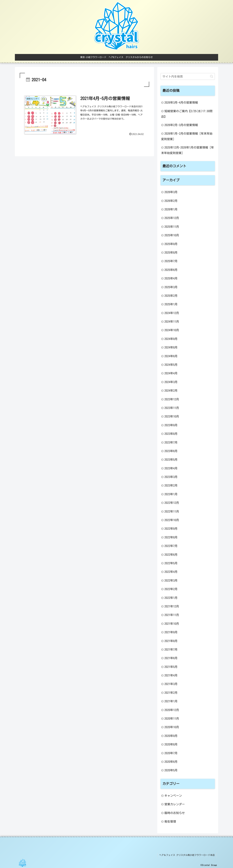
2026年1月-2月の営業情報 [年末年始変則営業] (187, 136)
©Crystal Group (209, 865)
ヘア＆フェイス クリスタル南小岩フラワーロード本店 (187, 855)
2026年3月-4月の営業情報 (181, 102)
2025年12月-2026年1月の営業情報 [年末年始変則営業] (188, 150)
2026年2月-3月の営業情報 (181, 125)
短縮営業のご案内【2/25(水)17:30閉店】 (187, 114)
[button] (212, 76)
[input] (188, 76)
